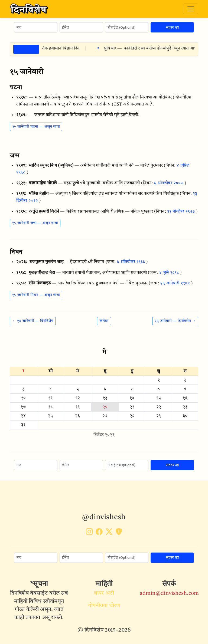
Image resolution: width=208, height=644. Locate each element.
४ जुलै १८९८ (169, 273)
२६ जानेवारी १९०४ (175, 283)
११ (50, 398)
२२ (159, 407)
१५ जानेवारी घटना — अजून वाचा (36, 127)
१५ (159, 398)
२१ (132, 407)
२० (105, 407)
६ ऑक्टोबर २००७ (169, 183)
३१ (23, 425)
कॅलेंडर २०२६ (104, 435)
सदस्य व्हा (172, 27)
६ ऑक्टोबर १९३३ (131, 262)
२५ (50, 416)
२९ (159, 416)
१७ (23, 407)
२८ (132, 416)
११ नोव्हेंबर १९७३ (181, 212)
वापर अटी (104, 593)
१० (23, 398)
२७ (105, 416)
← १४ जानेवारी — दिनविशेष (33, 321)
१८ (50, 407)
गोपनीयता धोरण (104, 606)
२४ (23, 416)
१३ (105, 398)
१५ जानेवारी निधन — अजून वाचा (36, 295)
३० (185, 416)
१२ (78, 398)
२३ (185, 407)
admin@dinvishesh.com (169, 593)
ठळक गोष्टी (26, 49)
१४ (132, 398)
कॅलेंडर (104, 321)
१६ (185, 398)
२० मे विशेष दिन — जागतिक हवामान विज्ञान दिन (50, 48)
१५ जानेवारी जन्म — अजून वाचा (35, 223)
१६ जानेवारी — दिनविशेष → (175, 321)
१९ (77, 407)
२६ (77, 416)
